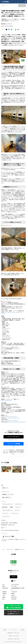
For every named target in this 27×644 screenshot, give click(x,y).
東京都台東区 (4, 525)
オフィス (17, 510)
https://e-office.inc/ (13, 417)
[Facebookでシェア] (9, 29)
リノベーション (14, 513)
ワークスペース (6, 516)
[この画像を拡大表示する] (6, 469)
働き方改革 (5, 507)
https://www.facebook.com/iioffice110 (17, 422)
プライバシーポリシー (14, 630)
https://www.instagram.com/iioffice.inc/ (10, 421)
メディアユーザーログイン (14, 437)
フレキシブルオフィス (7, 510)
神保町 (11, 507)
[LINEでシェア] (12, 29)
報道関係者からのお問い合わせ (14, 633)
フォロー (14, 577)
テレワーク (18, 507)
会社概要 (5, 630)
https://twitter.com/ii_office (13, 418)
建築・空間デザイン (7, 498)
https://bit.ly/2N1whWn (6, 401)
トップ (3, 549)
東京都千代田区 (5, 523)
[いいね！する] (2, 29)
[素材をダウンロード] (16, 29)
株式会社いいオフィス (20, 549)
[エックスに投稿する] (6, 29)
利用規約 (22, 630)
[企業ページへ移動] (13, 563)
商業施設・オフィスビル (8, 494)
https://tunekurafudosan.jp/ (15, 365)
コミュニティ (5, 513)
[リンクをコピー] (18, 29)
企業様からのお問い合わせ (14, 636)
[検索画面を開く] (26, 2)
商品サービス (5, 488)
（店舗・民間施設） (13, 523)
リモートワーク (19, 504)
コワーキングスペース (7, 504)
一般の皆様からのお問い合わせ (14, 639)
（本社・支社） (11, 525)
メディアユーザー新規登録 (14, 444)
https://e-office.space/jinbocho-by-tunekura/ (10, 530)
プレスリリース (10, 549)
